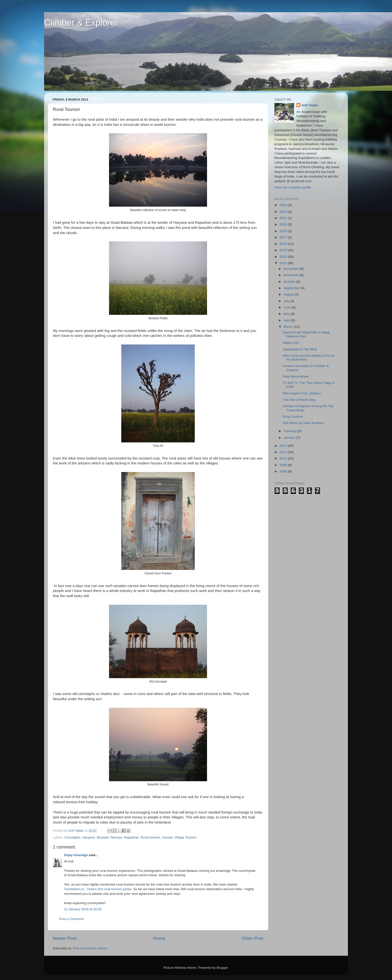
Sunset (167, 837)
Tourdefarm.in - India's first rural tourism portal (98, 889)
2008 (284, 471)
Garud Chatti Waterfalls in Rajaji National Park (306, 334)
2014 (284, 257)
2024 (284, 205)
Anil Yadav (310, 105)
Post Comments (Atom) (90, 948)
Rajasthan (131, 837)
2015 (284, 250)
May (287, 314)
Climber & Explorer (81, 23)
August (289, 294)
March (288, 327)
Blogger (222, 968)
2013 (284, 263)
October (290, 282)
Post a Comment (71, 919)
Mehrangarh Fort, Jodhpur (302, 393)
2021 (284, 218)
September (292, 288)
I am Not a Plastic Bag (299, 400)
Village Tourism (185, 837)
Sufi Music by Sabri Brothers (304, 423)
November (292, 275)
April (287, 320)
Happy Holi (291, 343)
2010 (284, 458)
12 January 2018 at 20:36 (83, 909)
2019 (284, 224)
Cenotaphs (72, 837)
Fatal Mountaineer (296, 376)
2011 (284, 452)
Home (159, 938)
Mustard (103, 837)
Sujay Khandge (76, 855)
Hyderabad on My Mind (300, 349)
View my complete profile (293, 187)
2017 (284, 237)
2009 (284, 465)
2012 (284, 446)
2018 (284, 231)
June (288, 307)
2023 (284, 212)
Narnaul (116, 837)
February (291, 431)
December (292, 269)
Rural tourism (150, 837)
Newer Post (65, 938)
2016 (284, 244)
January (290, 438)
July (287, 301)
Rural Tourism (293, 417)
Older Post (252, 938)
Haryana (89, 837)
